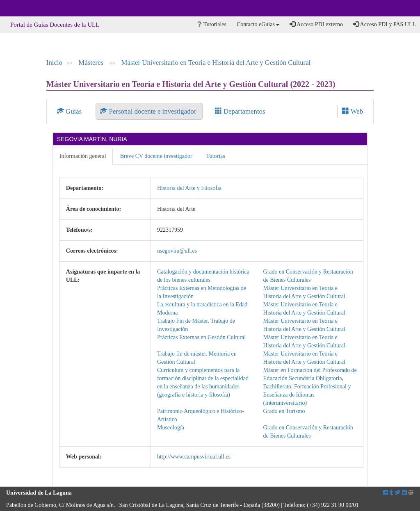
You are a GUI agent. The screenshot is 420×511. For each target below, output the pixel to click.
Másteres (92, 63)
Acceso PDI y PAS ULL (385, 24)
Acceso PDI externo (316, 24)
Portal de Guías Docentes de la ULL (55, 25)
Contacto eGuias (258, 24)
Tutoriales (212, 24)
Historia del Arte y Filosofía (189, 188)
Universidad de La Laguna (29, 8)
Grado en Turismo (284, 411)
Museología (171, 428)
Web (353, 111)
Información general (83, 156)
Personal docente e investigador (149, 111)
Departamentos (240, 111)
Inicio (54, 63)
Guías (70, 111)
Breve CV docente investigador (156, 156)
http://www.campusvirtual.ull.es (194, 457)
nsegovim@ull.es (177, 251)
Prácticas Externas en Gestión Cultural (201, 337)
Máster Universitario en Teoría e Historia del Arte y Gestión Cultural (216, 63)
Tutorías (216, 156)
